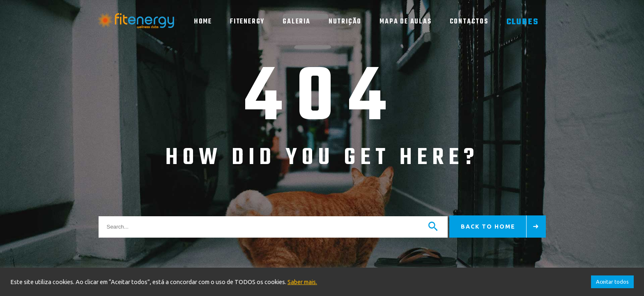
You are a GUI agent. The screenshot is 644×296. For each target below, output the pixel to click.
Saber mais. (302, 282)
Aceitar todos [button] (612, 282)
